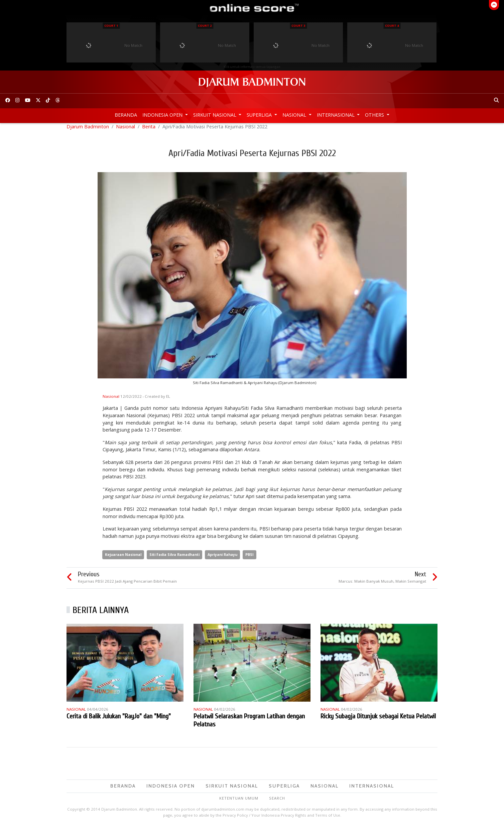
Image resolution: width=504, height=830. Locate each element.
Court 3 (298, 26)
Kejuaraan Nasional (123, 559)
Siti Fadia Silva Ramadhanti (174, 559)
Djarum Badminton (88, 131)
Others (375, 115)
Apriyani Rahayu (222, 559)
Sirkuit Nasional (215, 115)
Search (277, 802)
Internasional (336, 115)
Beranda (126, 115)
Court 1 (111, 26)
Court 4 (392, 26)
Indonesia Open (163, 115)
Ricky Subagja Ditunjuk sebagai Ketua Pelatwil (378, 720)
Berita (149, 131)
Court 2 (205, 26)
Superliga (260, 115)
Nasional (295, 115)
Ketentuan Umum (239, 802)
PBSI (249, 559)
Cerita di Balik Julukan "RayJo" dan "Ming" (119, 720)
